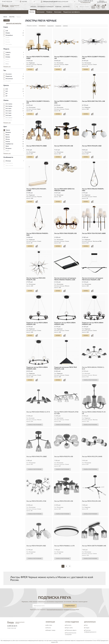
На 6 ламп (9, 111)
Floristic (8, 42)
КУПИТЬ (30, 69)
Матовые (8, 161)
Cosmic (8, 55)
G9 (7, 96)
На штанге (9, 74)
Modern (8, 33)
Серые (8, 151)
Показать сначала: (32, 26)
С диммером (9, 163)
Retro (7, 64)
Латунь (8, 139)
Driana (8, 62)
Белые (8, 135)
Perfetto (8, 57)
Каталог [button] (33, 7)
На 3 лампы (9, 104)
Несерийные (9, 35)
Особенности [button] (8, 157)
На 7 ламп (9, 113)
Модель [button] (6, 49)
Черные (8, 130)
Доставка (49, 625)
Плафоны (49, 12)
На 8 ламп (9, 115)
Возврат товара (51, 630)
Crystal (8, 40)
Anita (7, 59)
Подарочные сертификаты (72, 12)
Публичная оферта (71, 630)
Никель (8, 142)
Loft (7, 31)
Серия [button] (6, 27)
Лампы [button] (6, 100)
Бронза (8, 137)
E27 (7, 91)
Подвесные (9, 76)
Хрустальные (9, 166)
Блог (86, 625)
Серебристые (9, 144)
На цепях (8, 81)
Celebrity (8, 52)
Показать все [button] (7, 67)
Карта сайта (69, 628)
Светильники (40, 12)
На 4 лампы (9, 106)
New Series (9, 44)
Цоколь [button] (6, 85)
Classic (8, 38)
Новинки (58, 7)
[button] (86, 2)
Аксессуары (58, 12)
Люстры (32, 12)
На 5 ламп (9, 109)
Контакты (66, 7)
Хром (7, 146)
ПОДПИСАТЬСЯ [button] (70, 606)
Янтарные (9, 148)
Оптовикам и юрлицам (46, 7)
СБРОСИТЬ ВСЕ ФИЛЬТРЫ (14, 24)
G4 (7, 94)
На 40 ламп (9, 120)
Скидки (87, 628)
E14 (7, 89)
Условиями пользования (70, 610)
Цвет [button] (5, 127)
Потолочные (9, 79)
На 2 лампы (9, 118)
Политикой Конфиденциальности (55, 610)
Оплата (49, 628)
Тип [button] (5, 71)
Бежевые (8, 132)
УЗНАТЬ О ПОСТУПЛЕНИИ (90, 380)
